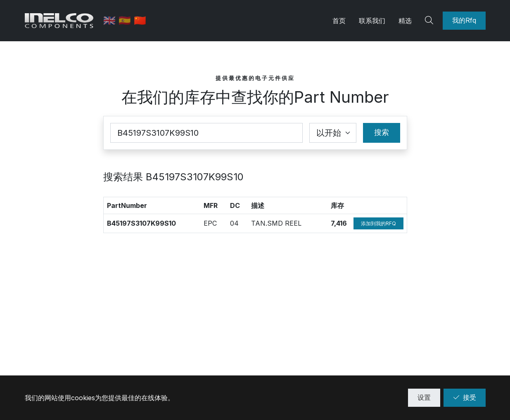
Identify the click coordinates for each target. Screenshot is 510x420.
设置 (424, 397)
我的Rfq (464, 20)
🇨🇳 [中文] (141, 20)
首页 (339, 21)
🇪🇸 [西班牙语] (127, 20)
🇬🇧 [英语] (112, 20)
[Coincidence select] (333, 133)
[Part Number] (206, 133)
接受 (465, 397)
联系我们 (372, 21)
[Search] (430, 21)
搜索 (382, 132)
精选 (405, 21)
